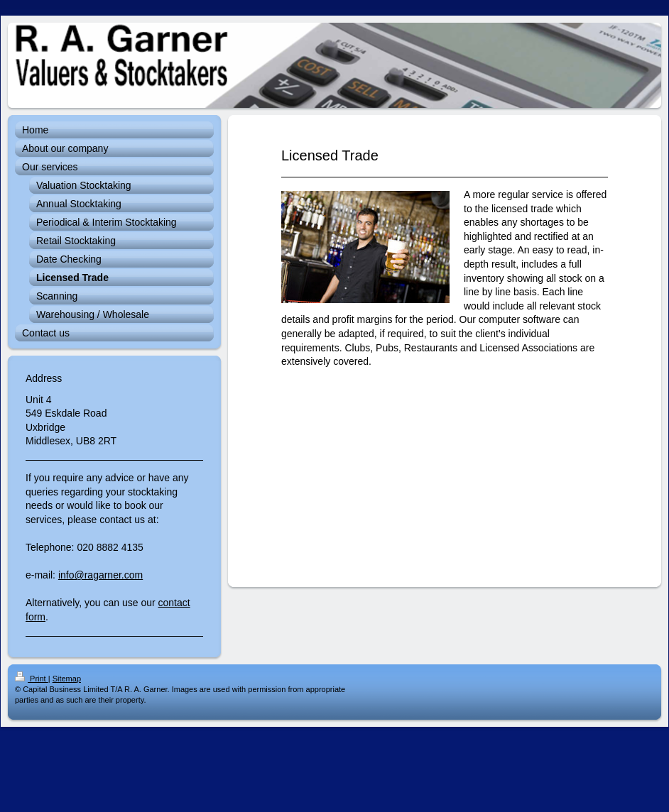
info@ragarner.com (100, 575)
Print (32, 679)
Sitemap (67, 679)
